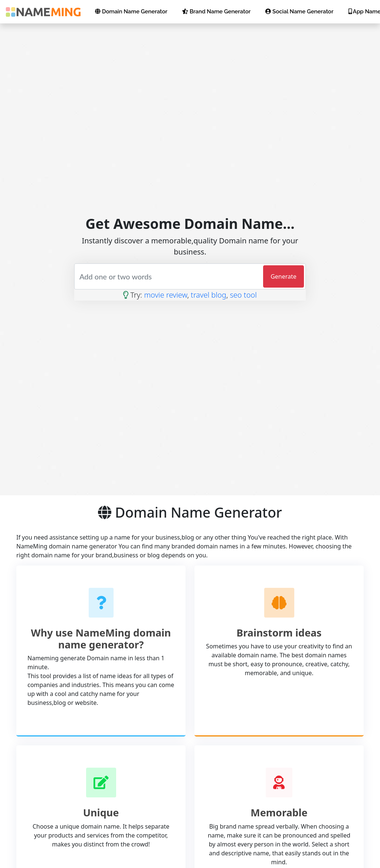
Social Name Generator (299, 12)
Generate (284, 276)
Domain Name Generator (131, 12)
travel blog (209, 295)
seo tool (243, 295)
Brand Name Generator (216, 12)
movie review (166, 295)
